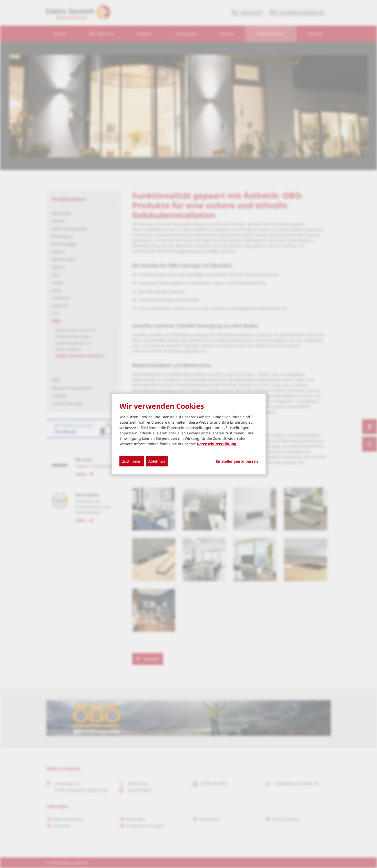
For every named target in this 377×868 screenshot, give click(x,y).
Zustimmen (132, 461)
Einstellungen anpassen (237, 461)
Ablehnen (157, 461)
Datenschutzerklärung (217, 444)
